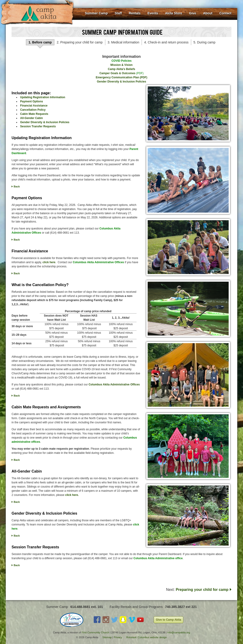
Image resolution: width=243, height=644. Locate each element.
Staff (118, 13)
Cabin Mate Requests (34, 114)
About (208, 13)
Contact (225, 13)
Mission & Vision (121, 65)
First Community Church (95, 632)
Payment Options (32, 101)
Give (193, 13)
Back (17, 186)
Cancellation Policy (33, 110)
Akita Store (174, 13)
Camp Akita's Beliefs (121, 69)
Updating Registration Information (43, 97)
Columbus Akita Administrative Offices (114, 385)
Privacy (118, 637)
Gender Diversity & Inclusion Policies (122, 82)
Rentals (135, 13)
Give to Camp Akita (168, 620)
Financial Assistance (34, 106)
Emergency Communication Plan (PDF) (122, 77)
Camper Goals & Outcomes (117, 73)
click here (49, 262)
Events (153, 13)
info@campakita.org (179, 632)
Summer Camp (96, 13)
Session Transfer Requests (38, 126)
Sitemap (107, 637)
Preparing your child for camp (202, 590)
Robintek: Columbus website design (147, 637)
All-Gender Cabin (31, 118)
